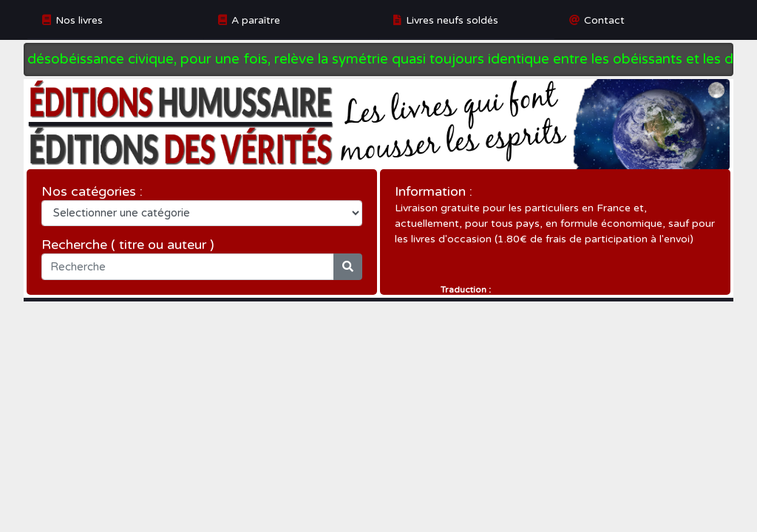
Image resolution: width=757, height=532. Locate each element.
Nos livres (79, 20)
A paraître (256, 20)
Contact (604, 20)
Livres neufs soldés (452, 20)
